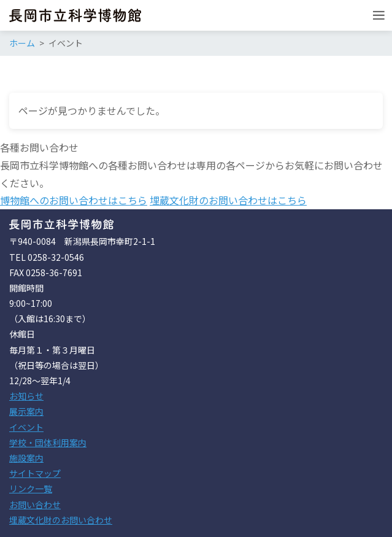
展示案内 (26, 411)
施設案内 (26, 458)
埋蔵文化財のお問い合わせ (61, 520)
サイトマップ (35, 473)
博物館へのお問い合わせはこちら (74, 200)
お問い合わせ (35, 504)
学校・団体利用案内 (48, 442)
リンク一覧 (31, 489)
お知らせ (26, 396)
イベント (26, 427)
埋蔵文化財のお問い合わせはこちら (228, 200)
